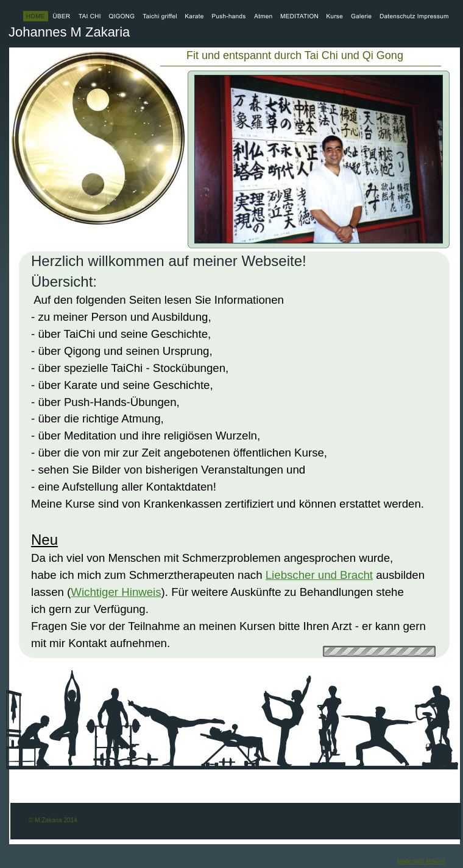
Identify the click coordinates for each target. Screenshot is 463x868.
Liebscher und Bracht (319, 575)
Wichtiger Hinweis (116, 592)
